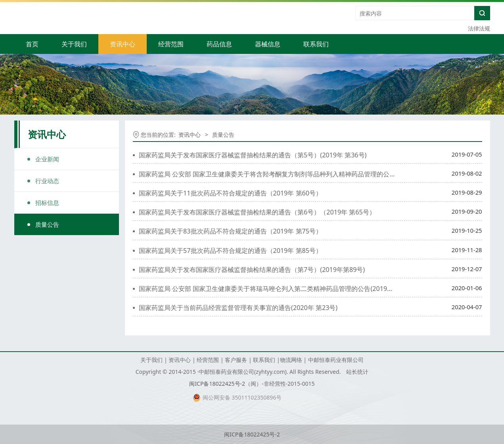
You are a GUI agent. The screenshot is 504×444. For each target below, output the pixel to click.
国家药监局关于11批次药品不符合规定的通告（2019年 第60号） (230, 193)
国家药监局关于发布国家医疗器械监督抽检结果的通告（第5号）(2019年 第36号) (253, 155)
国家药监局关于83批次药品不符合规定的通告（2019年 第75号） (230, 231)
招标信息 (47, 203)
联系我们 (316, 44)
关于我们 (74, 44)
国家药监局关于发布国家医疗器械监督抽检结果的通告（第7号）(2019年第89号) (252, 270)
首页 (32, 44)
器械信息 (268, 44)
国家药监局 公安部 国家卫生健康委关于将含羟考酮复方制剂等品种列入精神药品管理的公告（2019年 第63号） (295, 174)
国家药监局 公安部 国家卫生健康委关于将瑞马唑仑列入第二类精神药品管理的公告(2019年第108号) (279, 289)
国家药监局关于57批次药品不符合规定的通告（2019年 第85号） (230, 251)
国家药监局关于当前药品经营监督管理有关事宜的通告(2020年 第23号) (238, 308)
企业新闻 (47, 159)
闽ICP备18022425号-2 (217, 384)
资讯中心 (123, 44)
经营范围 (171, 44)
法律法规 (479, 28)
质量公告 (47, 224)
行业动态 (47, 181)
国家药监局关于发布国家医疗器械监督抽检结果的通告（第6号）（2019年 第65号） (257, 212)
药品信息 (219, 44)
